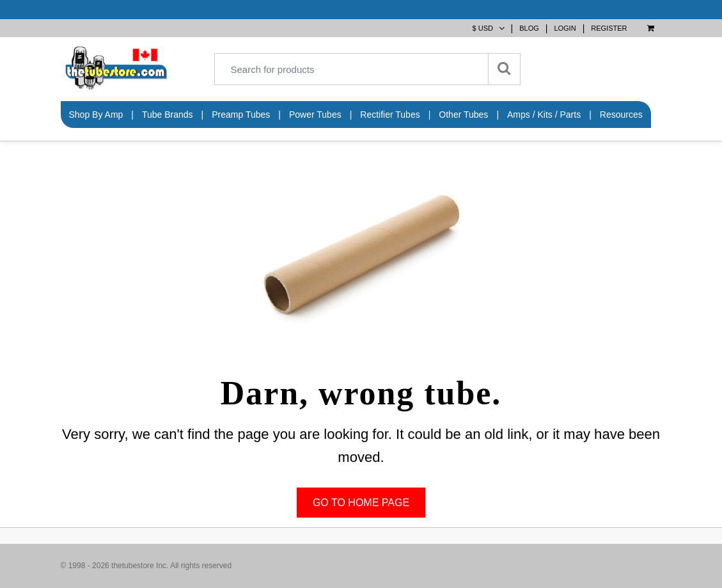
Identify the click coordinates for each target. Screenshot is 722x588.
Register (609, 28)
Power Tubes (315, 115)
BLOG (529, 28)
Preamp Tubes (241, 115)
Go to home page (361, 503)
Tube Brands (168, 115)
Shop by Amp (96, 115)
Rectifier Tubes (390, 115)
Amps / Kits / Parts (544, 115)
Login (565, 28)
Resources (621, 115)
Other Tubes (463, 115)
